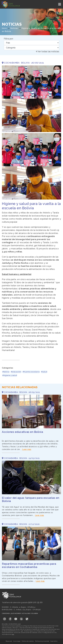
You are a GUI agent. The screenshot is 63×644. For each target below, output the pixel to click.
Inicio (4, 28)
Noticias (14, 28)
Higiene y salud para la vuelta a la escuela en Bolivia (31, 206)
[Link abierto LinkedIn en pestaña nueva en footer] (21, 618)
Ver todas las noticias (48, 52)
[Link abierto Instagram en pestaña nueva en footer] (5, 618)
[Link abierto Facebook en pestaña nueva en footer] (10, 618)
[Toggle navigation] (60, 4)
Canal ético (54, 641)
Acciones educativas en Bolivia (22, 432)
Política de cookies (28, 641)
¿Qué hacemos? (16, 613)
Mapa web (9, 641)
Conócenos (6, 613)
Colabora (35, 613)
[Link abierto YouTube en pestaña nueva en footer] (16, 618)
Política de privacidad (42, 641)
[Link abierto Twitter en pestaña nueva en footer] (27, 618)
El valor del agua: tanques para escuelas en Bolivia (31, 499)
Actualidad (26, 613)
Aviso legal (17, 641)
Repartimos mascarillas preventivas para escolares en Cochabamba (29, 565)
